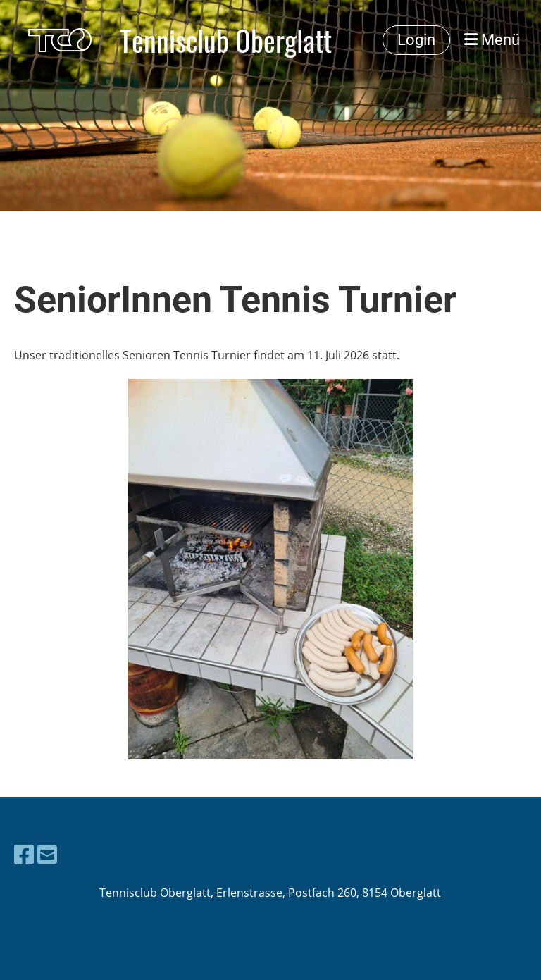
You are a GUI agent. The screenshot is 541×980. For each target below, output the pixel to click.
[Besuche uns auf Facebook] (24, 854)
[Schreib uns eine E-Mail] (47, 854)
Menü (492, 40)
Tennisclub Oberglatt (226, 40)
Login (416, 40)
